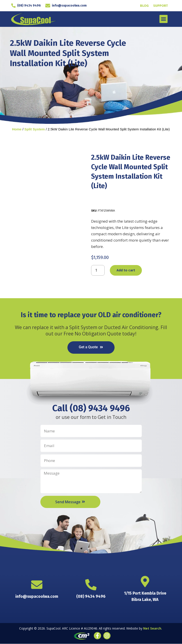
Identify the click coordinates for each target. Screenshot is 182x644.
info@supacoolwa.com (69, 6)
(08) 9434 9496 (31, 6)
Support (160, 6)
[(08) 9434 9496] (16, 6)
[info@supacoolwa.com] (49, 6)
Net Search (152, 629)
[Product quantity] (98, 270)
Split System (35, 129)
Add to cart (126, 270)
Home (17, 129)
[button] (164, 19)
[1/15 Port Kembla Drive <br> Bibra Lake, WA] (145, 582)
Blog (144, 6)
